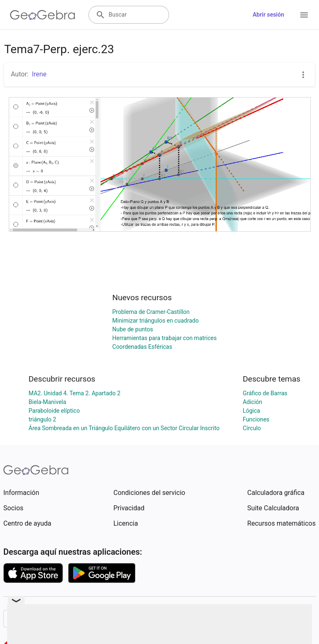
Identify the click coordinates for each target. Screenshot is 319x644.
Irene (39, 74)
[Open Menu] (304, 15)
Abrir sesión (268, 15)
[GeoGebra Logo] (43, 15)
